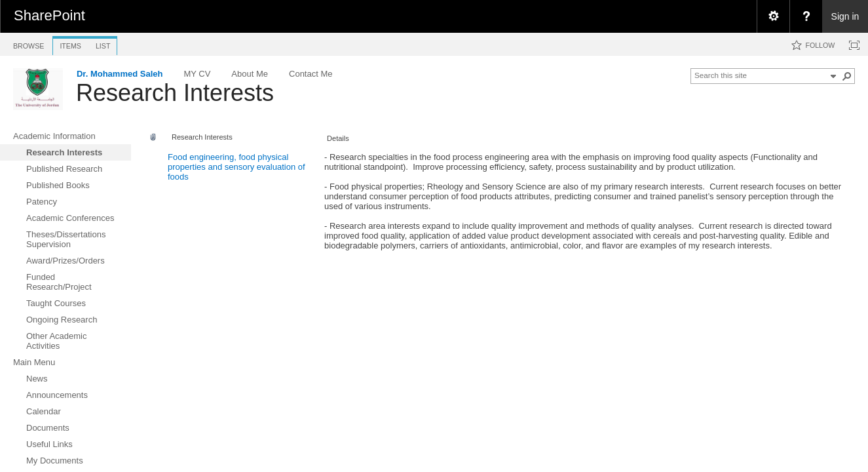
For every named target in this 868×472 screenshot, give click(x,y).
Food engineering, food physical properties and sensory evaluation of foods (236, 167)
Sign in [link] (845, 16)
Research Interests (175, 93)
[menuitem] (773, 16)
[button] (847, 76)
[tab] (28, 44)
